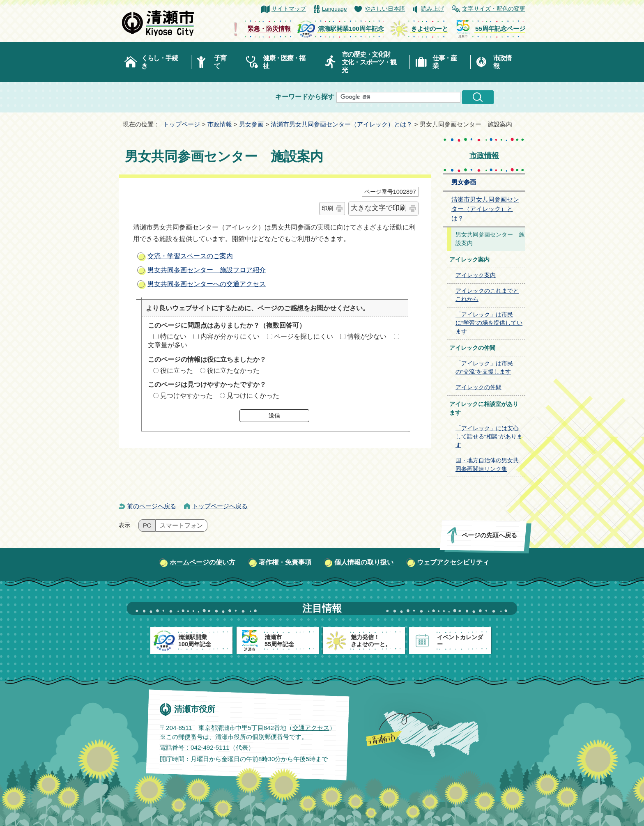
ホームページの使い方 (202, 562)
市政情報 (502, 62)
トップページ (182, 124)
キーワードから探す (305, 97)
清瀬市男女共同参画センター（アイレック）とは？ (342, 124)
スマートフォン (181, 525)
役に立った (177, 371)
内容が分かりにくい (230, 336)
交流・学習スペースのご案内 (190, 256)
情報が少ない (367, 336)
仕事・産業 (445, 62)
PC (147, 525)
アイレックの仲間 (478, 387)
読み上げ (432, 9)
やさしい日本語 (385, 9)
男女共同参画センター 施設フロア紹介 (207, 270)
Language (335, 9)
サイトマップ (289, 9)
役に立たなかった (233, 371)
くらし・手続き (159, 62)
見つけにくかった (253, 396)
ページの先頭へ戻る (489, 535)
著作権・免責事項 (285, 562)
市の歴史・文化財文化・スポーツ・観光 (369, 62)
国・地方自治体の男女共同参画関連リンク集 (487, 465)
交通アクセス (311, 728)
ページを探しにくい (304, 336)
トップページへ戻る (220, 506)
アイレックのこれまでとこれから (487, 295)
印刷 (327, 208)
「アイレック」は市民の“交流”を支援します (484, 368)
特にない (173, 336)
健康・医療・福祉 (284, 62)
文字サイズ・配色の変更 (494, 9)
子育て (220, 62)
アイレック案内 (476, 275)
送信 (274, 415)
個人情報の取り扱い (364, 562)
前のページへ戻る (152, 506)
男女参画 (251, 124)
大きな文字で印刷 (379, 208)
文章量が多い (168, 345)
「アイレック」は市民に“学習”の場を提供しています (489, 323)
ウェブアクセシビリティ (453, 562)
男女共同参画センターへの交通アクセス (207, 284)
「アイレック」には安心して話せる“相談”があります (489, 437)
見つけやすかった (186, 396)
